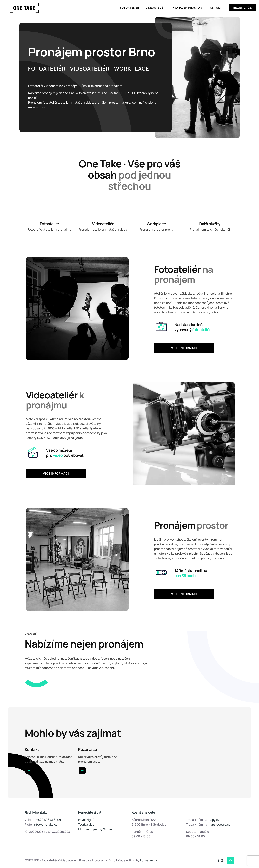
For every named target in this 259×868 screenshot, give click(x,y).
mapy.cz (214, 820)
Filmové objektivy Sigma (95, 829)
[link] (29, 770)
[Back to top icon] (231, 860)
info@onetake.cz (46, 824)
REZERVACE (242, 8)
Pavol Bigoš (86, 820)
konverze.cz (149, 860)
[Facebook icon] (219, 861)
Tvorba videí (87, 824)
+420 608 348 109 (49, 820)
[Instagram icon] (222, 861)
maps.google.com (221, 824)
